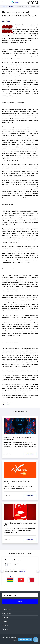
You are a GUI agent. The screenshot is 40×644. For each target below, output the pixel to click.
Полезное (5, 617)
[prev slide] (2, 571)
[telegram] (33, 3)
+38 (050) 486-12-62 (33, 1)
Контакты (5, 629)
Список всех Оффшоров (9, 638)
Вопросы (5, 625)
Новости (5, 621)
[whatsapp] (37, 4)
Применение (6, 610)
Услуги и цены (7, 614)
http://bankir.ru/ (6, 404)
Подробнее (30, 454)
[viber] (28, 3)
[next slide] (38, 571)
